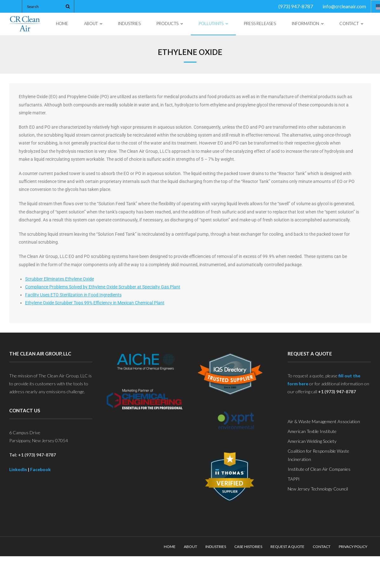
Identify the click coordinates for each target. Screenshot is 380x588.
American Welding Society (312, 441)
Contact (322, 547)
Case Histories (248, 547)
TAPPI (294, 479)
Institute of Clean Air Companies (319, 469)
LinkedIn (18, 469)
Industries (216, 547)
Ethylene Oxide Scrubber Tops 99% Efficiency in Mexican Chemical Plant (95, 303)
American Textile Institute (312, 431)
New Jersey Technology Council (318, 489)
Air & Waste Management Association (324, 421)
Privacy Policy (353, 547)
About (190, 547)
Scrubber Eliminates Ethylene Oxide (60, 279)
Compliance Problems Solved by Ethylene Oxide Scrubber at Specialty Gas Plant (103, 287)
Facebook (40, 469)
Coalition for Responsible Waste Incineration (318, 455)
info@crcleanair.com (344, 6)
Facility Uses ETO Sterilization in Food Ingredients (73, 295)
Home (170, 547)
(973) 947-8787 (296, 6)
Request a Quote (287, 547)
